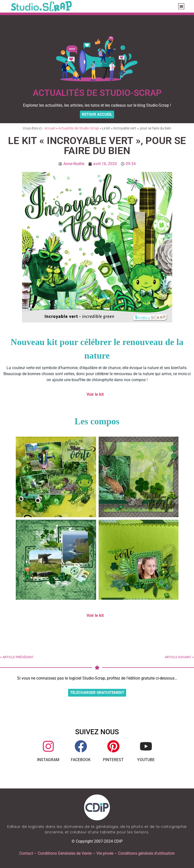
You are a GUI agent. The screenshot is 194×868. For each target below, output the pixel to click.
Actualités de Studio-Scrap (79, 128)
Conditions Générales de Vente (65, 853)
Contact (26, 853)
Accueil (50, 128)
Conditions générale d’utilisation (146, 853)
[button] (181, 6)
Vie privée (105, 853)
